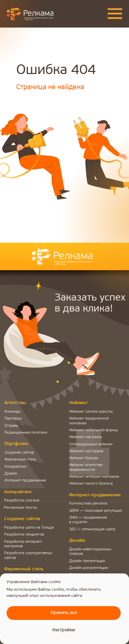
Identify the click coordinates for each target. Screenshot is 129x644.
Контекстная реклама (88, 504)
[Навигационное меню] (115, 14)
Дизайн (11, 474)
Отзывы (11, 426)
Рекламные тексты (20, 508)
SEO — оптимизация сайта (92, 530)
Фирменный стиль (20, 460)
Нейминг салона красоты (91, 412)
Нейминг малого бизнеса (91, 484)
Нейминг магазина (85, 437)
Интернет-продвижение (25, 481)
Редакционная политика (26, 433)
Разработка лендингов (24, 535)
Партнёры (13, 419)
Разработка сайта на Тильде (29, 528)
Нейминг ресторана (86, 451)
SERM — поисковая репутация (95, 511)
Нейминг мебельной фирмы (94, 430)
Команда (12, 412)
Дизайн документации (89, 568)
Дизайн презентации (87, 561)
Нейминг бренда (84, 458)
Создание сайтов (19, 453)
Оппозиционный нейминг (91, 445)
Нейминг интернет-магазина (94, 477)
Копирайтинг (16, 467)
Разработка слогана (22, 501)
